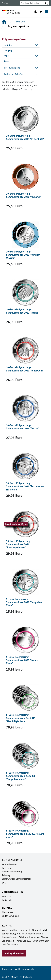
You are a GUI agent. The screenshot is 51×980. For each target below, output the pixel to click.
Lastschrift (7, 900)
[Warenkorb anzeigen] (41, 12)
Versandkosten (9, 864)
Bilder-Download (10, 916)
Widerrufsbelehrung (12, 871)
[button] (47, 3)
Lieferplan (7, 868)
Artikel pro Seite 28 (21, 74)
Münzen (20, 22)
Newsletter (7, 912)
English (5, 3)
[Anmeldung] (36, 12)
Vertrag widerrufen (14, 953)
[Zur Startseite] (11, 12)
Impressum (7, 969)
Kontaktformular (10, 937)
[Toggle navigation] (46, 12)
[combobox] (31, 3)
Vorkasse (6, 896)
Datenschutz (27, 969)
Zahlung (6, 875)
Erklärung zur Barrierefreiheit (16, 879)
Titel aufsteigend (21, 68)
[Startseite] (4, 22)
